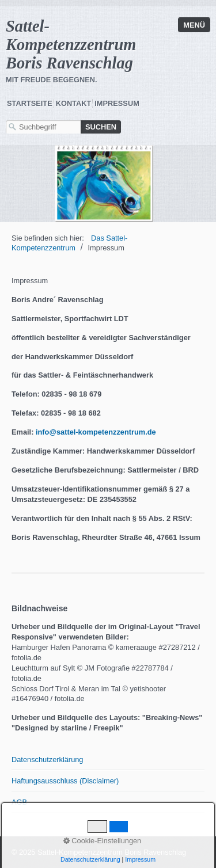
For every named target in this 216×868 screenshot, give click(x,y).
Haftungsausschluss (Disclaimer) (65, 781)
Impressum (117, 103)
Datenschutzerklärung (47, 759)
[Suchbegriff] (43, 127)
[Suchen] (101, 127)
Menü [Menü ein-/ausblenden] (194, 25)
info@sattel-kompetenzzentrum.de (96, 432)
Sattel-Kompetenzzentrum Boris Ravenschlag (71, 45)
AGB (19, 802)
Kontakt (74, 103)
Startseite (30, 103)
